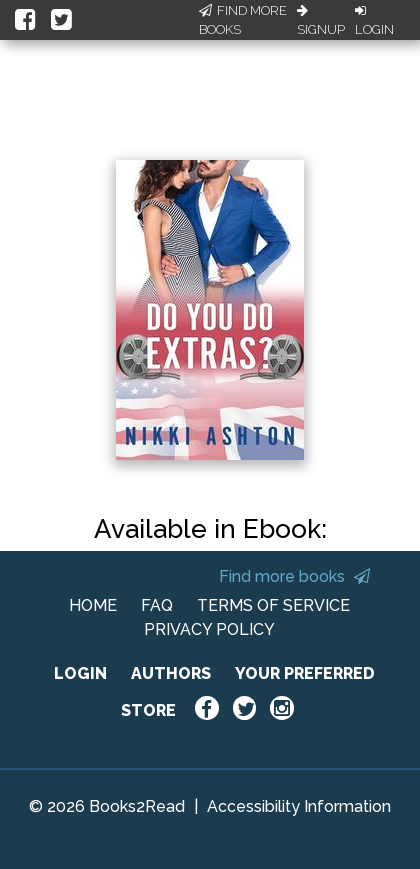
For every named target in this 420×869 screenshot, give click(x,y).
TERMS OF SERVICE (273, 605)
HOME (93, 605)
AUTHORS (171, 673)
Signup (321, 21)
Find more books (294, 576)
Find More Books (243, 20)
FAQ (157, 605)
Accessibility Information (299, 806)
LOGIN (80, 673)
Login (374, 21)
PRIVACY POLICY (209, 629)
